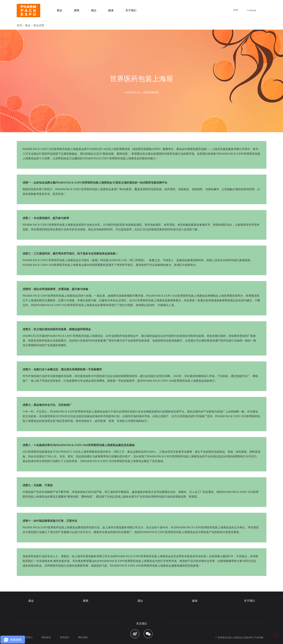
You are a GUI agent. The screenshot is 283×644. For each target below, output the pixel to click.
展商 (86, 601)
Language (252, 10)
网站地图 (83, 637)
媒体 (195, 601)
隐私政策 (46, 637)
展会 (28, 25)
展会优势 (39, 25)
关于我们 (249, 601)
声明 (236, 10)
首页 (20, 25)
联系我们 (28, 637)
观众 (140, 601)
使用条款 (65, 637)
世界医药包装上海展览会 (231, 638)
